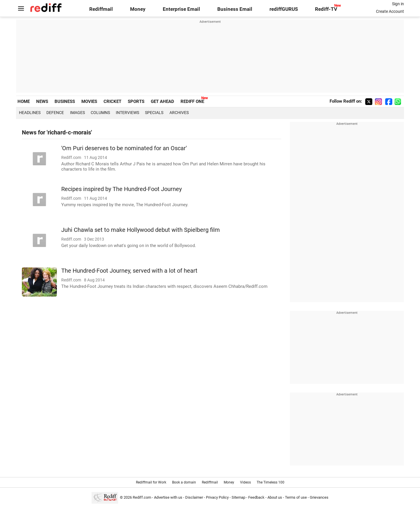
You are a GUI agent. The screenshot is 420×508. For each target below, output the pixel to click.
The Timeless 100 (271, 482)
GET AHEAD (162, 101)
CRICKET (112, 101)
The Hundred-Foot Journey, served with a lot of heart (129, 271)
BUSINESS (65, 101)
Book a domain (184, 482)
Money (138, 9)
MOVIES (89, 101)
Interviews (127, 113)
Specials (154, 113)
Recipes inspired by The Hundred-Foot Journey (121, 189)
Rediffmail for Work (151, 482)
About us (275, 497)
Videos (245, 482)
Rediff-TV (326, 9)
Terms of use (296, 497)
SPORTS (136, 101)
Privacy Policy (217, 497)
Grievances (319, 497)
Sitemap (238, 497)
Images (77, 113)
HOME (24, 101)
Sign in (398, 4)
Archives (179, 113)
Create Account (390, 11)
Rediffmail (101, 9)
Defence (55, 113)
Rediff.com (142, 497)
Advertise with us (168, 497)
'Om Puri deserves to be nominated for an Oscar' (124, 148)
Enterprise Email (181, 9)
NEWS (42, 101)
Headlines (30, 113)
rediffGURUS (284, 9)
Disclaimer (194, 497)
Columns (100, 113)
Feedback (256, 497)
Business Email (235, 9)
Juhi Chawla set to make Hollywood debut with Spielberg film (141, 230)
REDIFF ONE (192, 101)
